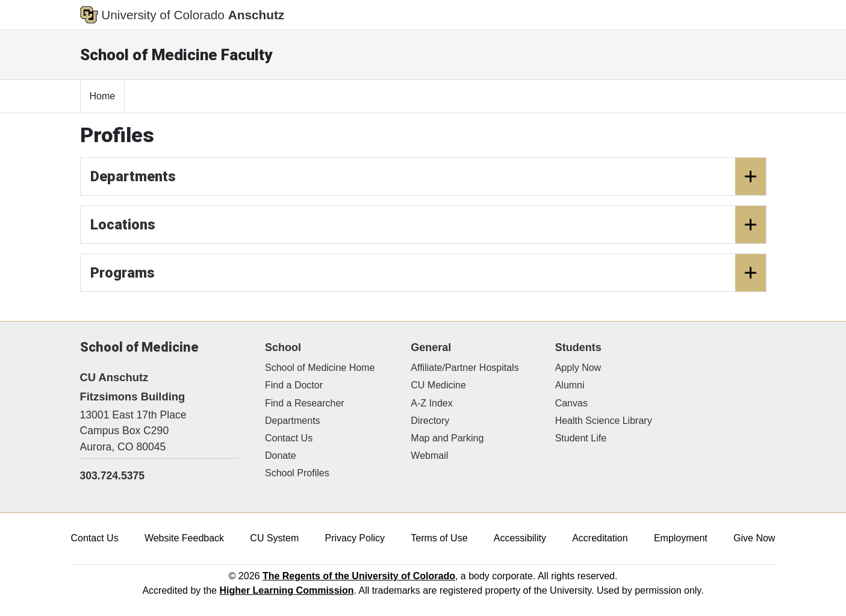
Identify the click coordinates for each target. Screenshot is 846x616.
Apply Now (578, 368)
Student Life (581, 438)
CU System (274, 538)
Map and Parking (447, 438)
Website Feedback (184, 538)
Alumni (570, 385)
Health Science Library (604, 421)
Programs (428, 273)
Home (103, 96)
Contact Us (289, 438)
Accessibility (520, 538)
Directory (430, 421)
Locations (428, 225)
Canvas (571, 403)
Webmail (429, 456)
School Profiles (297, 473)
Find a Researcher (305, 403)
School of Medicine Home (320, 368)
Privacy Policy (355, 538)
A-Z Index (431, 403)
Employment (681, 538)
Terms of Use (439, 538)
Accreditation (600, 538)
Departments (428, 176)
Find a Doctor (294, 385)
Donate (281, 456)
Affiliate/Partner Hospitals (465, 368)
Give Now (754, 538)
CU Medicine (438, 385)
